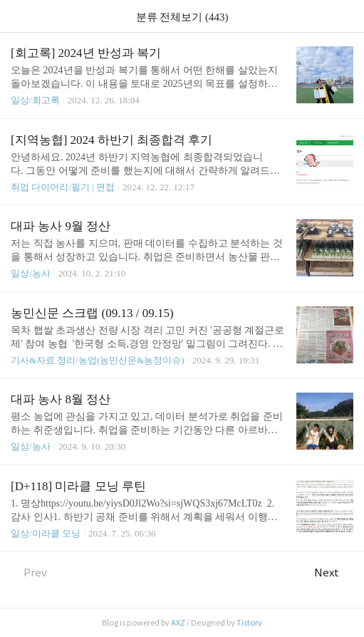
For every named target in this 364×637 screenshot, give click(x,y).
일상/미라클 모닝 (46, 533)
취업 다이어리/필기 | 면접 (63, 187)
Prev (29, 573)
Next (334, 573)
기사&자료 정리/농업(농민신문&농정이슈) (98, 360)
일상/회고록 (35, 100)
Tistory (249, 623)
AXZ (178, 623)
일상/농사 (31, 273)
